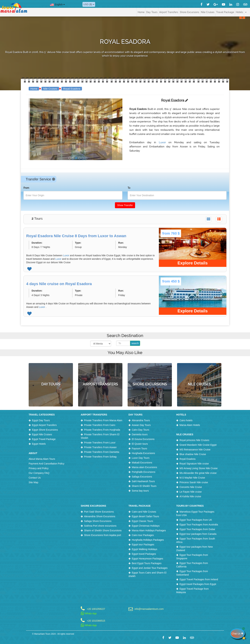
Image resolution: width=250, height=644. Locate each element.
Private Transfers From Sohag (100, 457)
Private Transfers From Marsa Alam (103, 420)
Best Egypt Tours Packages (147, 563)
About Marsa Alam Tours (42, 459)
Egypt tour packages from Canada (198, 534)
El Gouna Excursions (143, 439)
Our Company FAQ (39, 473)
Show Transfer (125, 205)
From (26, 188)
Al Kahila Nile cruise (190, 496)
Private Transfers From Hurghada (102, 430)
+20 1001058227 (96, 609)
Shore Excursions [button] (189, 12)
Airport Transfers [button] (169, 12)
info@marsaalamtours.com (149, 609)
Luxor (164, 142)
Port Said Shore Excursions (99, 512)
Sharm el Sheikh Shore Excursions (103, 530)
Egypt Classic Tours (142, 521)
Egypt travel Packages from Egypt (198, 584)
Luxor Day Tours (141, 458)
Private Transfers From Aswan (100, 447)
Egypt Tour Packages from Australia (199, 525)
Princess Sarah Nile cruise (194, 482)
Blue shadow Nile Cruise (193, 454)
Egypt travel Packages (144, 554)
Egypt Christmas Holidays (146, 526)
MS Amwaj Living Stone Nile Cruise (199, 468)
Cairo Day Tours (140, 430)
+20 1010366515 (96, 621)
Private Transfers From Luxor (100, 443)
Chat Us (238, 634)
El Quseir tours (140, 444)
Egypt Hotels (39, 444)
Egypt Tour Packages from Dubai (197, 529)
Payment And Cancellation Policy (46, 464)
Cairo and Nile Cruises (144, 512)
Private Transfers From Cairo (100, 425)
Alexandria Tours (141, 420)
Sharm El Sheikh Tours (144, 486)
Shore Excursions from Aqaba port (103, 535)
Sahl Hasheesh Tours (143, 481)
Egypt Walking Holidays (145, 549)
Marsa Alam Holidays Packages (149, 530)
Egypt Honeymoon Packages (147, 559)
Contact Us (35, 478)
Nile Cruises (50, 89)
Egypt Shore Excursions (45, 430)
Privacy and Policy (39, 468)
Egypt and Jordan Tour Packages (150, 568)
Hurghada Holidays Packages (148, 540)
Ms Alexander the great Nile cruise (198, 473)
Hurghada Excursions (143, 453)
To (129, 188)
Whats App (89, 613)
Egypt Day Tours (41, 420)
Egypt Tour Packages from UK (196, 520)
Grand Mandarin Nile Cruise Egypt (198, 445)
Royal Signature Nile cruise (194, 464)
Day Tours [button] (152, 12)
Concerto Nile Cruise (191, 487)
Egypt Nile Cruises (42, 434)
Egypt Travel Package (44, 439)
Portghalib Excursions (143, 472)
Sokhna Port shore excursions (100, 526)
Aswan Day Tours (141, 425)
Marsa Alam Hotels (190, 425)
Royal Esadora (72, 89)
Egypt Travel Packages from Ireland (199, 579)
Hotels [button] (239, 12)
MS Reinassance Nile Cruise (195, 450)
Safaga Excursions (142, 477)
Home (141, 12)
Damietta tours (140, 434)
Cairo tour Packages (143, 535)
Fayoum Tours (139, 448)
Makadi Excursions (142, 463)
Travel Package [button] (225, 12)
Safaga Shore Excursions (98, 521)
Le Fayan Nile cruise (191, 492)
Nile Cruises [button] (208, 12)
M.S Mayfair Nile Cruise (192, 478)
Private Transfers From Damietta (102, 452)
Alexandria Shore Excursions (100, 516)
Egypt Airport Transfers (44, 425)
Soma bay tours (140, 491)
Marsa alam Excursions (144, 467)
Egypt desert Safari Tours (145, 516)
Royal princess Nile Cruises (194, 440)
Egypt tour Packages (143, 545)
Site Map (33, 482)
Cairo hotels (186, 420)
